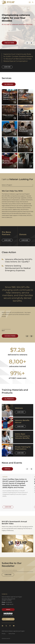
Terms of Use (12, 634)
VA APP (8, 619)
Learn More (20, 412)
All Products (9, 399)
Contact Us (4, 594)
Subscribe (8, 575)
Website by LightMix (6, 639)
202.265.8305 (9, 602)
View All (7, 469)
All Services (9, 84)
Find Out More (9, 43)
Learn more (7, 67)
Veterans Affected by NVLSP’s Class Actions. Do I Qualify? (19, 260)
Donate (8, 610)
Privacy (4, 634)
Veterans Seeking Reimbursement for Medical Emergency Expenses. (18, 268)
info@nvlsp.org (9, 604)
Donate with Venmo (8, 614)
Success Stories (10, 336)
